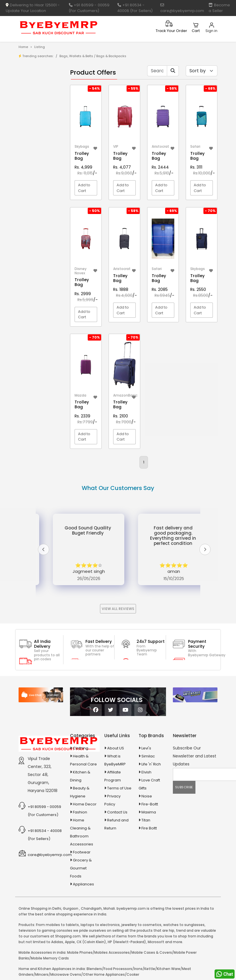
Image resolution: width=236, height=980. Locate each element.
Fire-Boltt (150, 804)
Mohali (109, 908)
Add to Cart (84, 188)
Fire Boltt (149, 828)
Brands (37, 102)
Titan (146, 820)
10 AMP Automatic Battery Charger (34, 163)
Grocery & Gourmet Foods (81, 868)
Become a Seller (219, 8)
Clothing (81, 748)
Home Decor (85, 804)
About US (116, 748)
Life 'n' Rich (151, 764)
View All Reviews (118, 609)
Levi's (146, 748)
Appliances (37, 232)
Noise (147, 796)
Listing (40, 47)
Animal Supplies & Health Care (37, 218)
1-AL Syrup (40, 133)
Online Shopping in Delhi (40, 908)
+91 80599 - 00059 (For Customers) (89, 8)
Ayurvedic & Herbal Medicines (37, 256)
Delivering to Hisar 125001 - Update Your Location (33, 8)
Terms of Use (119, 788)
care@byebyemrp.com (182, 8)
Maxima (149, 812)
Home (23, 47)
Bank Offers (41, 111)
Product (38, 84)
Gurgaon (71, 908)
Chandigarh (91, 908)
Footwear (82, 852)
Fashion (80, 812)
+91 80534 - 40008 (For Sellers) (135, 8)
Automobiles (38, 242)
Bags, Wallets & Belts (76, 56)
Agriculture (36, 205)
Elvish (146, 772)
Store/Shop (41, 93)
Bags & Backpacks (111, 56)
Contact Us (117, 812)
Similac (148, 756)
